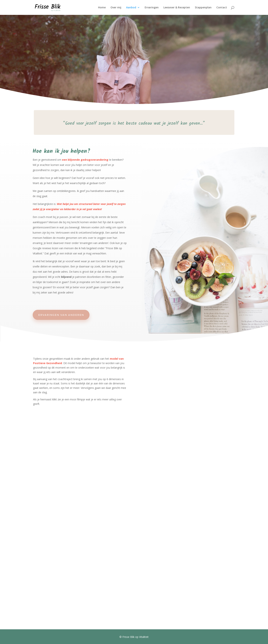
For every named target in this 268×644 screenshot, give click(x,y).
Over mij (116, 8)
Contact (222, 8)
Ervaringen (152, 8)
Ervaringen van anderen (61, 315)
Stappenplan (203, 8)
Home (102, 8)
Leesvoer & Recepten (177, 8)
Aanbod (131, 8)
